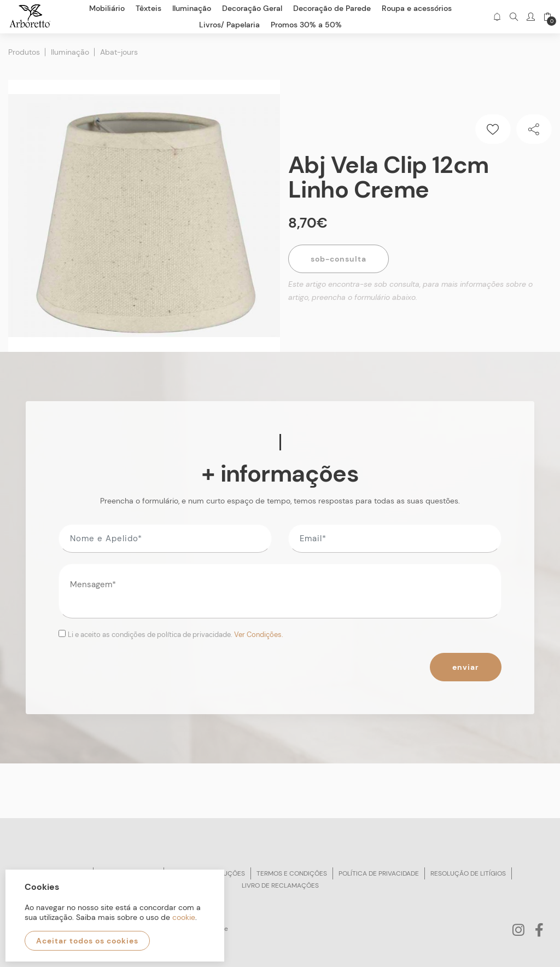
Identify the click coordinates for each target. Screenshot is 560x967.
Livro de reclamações (280, 885)
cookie (184, 917)
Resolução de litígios (468, 873)
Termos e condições (292, 873)
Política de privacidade (379, 873)
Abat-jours (119, 52)
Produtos (24, 52)
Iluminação (70, 52)
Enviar (466, 667)
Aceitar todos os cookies (87, 941)
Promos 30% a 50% (306, 25)
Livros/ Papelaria (229, 25)
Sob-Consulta (339, 259)
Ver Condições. (259, 635)
